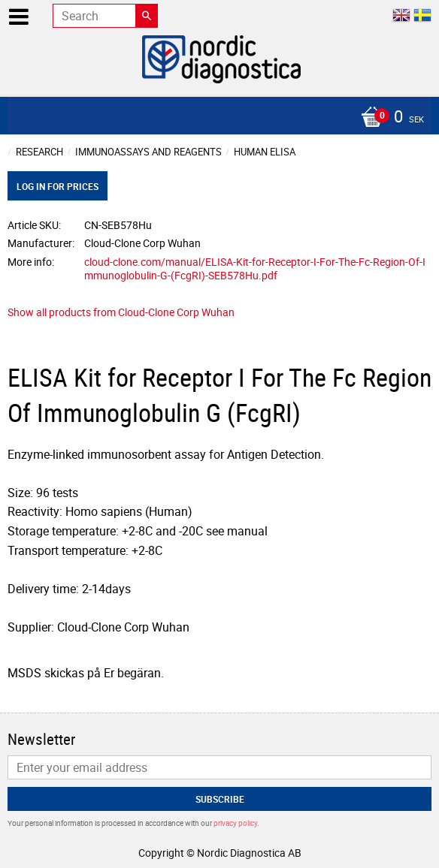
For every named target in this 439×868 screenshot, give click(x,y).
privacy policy (235, 823)
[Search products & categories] (105, 16)
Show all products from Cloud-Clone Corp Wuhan (121, 312)
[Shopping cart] (216, 118)
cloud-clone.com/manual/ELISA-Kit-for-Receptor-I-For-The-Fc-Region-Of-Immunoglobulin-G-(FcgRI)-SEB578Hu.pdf (255, 269)
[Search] (147, 16)
